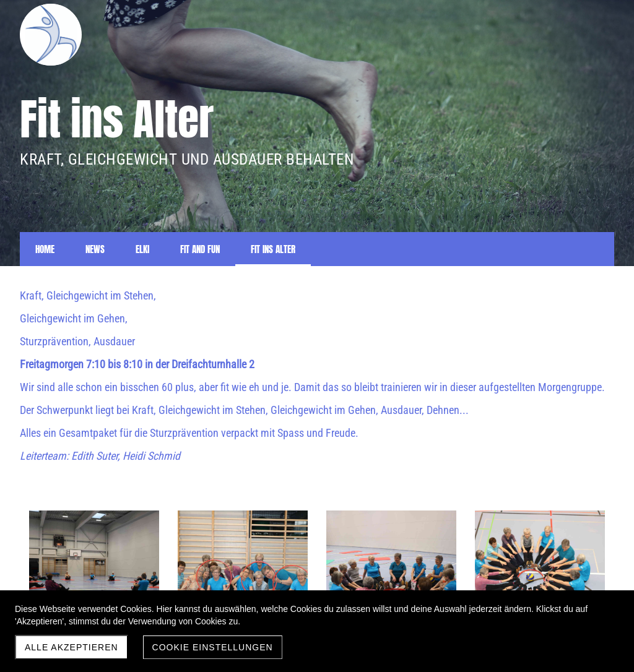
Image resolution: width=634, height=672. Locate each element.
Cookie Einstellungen (213, 647)
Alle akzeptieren (72, 647)
